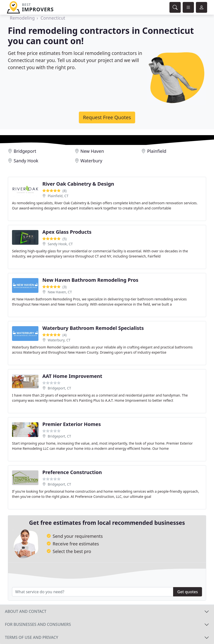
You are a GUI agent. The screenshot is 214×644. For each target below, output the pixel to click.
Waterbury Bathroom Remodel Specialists (93, 328)
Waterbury (91, 161)
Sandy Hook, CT (60, 244)
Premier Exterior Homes (72, 424)
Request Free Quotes (107, 117)
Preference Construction (72, 472)
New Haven (92, 151)
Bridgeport (25, 151)
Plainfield (157, 151)
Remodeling (22, 18)
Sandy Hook (26, 161)
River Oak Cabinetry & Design (78, 184)
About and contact (26, 611)
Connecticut (53, 18)
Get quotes (188, 592)
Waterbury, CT (59, 340)
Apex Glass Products (67, 232)
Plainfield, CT (58, 196)
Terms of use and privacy (32, 637)
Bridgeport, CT (59, 388)
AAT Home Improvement (72, 376)
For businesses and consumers (38, 624)
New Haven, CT (60, 292)
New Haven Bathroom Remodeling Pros (90, 280)
